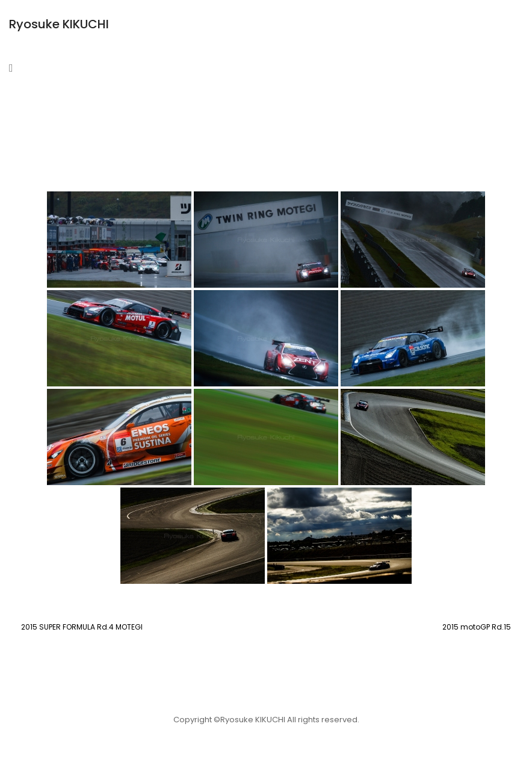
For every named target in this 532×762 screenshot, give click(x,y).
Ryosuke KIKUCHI (59, 24)
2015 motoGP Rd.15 (477, 627)
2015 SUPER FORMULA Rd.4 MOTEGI (82, 627)
